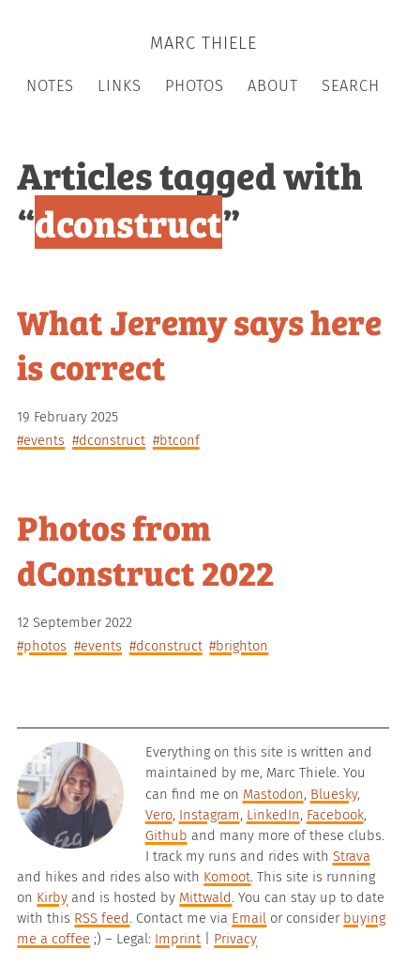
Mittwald (205, 897)
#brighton (239, 646)
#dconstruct (109, 440)
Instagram (210, 815)
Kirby (52, 897)
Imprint (178, 939)
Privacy (235, 939)
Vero (159, 815)
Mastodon (273, 794)
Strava (352, 856)
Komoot (227, 877)
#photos (42, 646)
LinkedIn (273, 815)
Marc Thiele (203, 43)
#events (41, 440)
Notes (50, 86)
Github (166, 835)
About (273, 86)
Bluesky (334, 794)
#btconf (176, 440)
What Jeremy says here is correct (199, 343)
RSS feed (102, 918)
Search (351, 86)
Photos (195, 86)
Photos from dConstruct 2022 (145, 549)
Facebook (335, 815)
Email (249, 918)
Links (120, 86)
